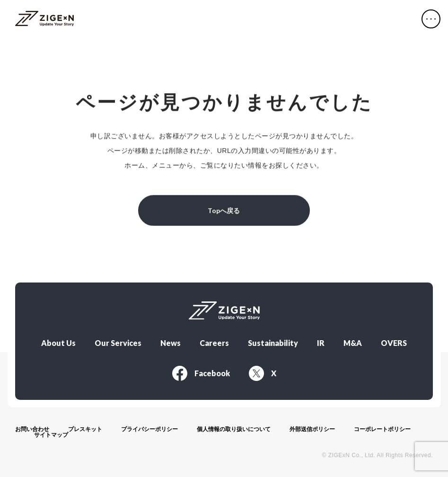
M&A (353, 341)
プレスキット (85, 427)
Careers (214, 341)
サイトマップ (51, 433)
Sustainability (273, 341)
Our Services (118, 341)
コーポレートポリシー (382, 427)
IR (321, 341)
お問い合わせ (32, 427)
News (171, 341)
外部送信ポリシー (312, 427)
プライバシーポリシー (149, 427)
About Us (58, 341)
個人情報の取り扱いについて (234, 427)
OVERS (394, 341)
